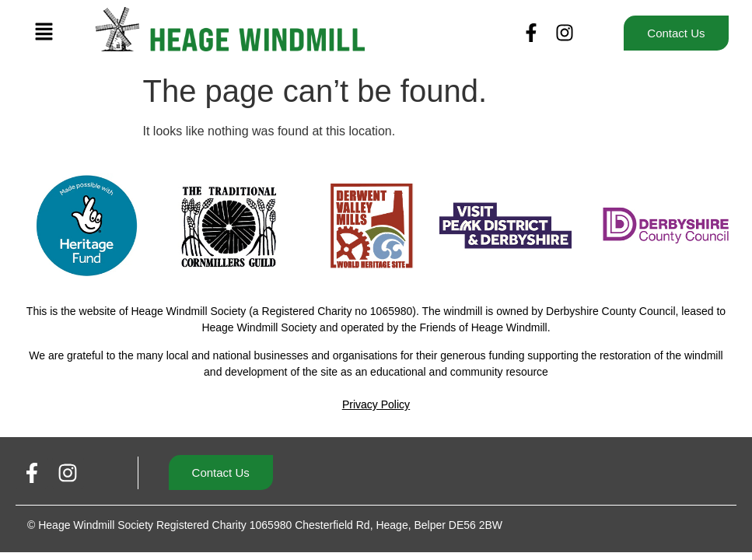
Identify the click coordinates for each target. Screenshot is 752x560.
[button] (44, 33)
